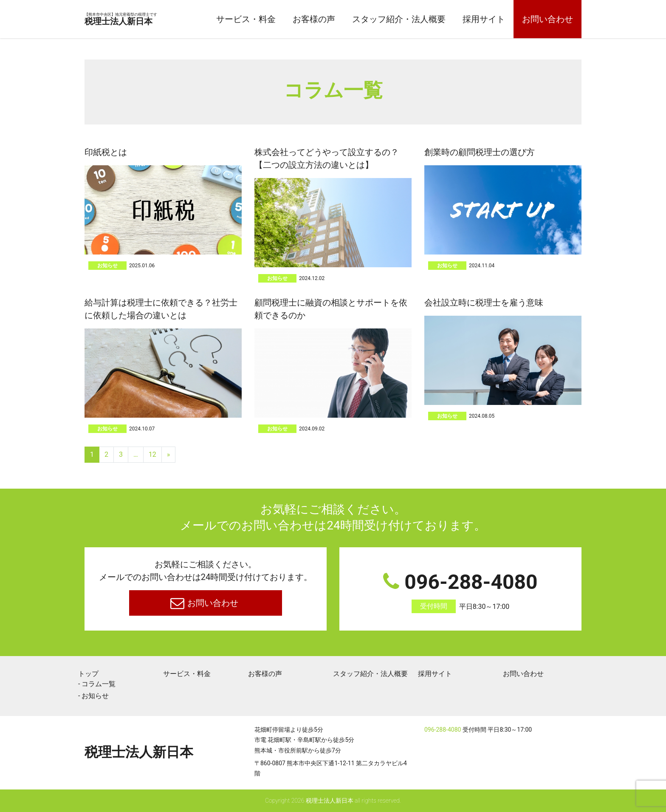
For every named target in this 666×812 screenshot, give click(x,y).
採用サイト (484, 19)
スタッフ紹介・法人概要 (399, 19)
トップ (88, 674)
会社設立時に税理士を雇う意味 (484, 303)
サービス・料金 (246, 19)
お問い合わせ (547, 19)
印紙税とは (106, 152)
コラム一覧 (99, 684)
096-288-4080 (460, 592)
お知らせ (107, 266)
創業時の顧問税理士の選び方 (480, 152)
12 (152, 454)
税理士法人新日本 (141, 20)
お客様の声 (314, 19)
